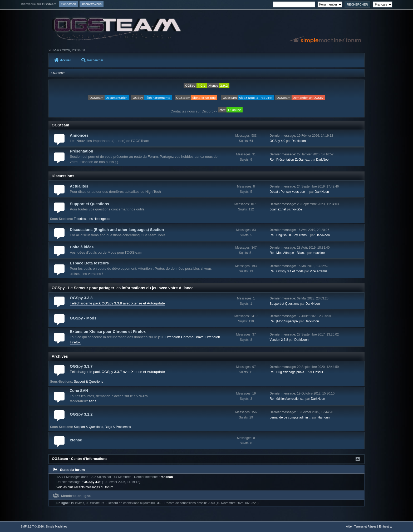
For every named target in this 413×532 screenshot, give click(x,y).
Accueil (63, 60)
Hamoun (324, 417)
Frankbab (166, 477)
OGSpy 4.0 (277, 141)
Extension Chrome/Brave (184, 337)
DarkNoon (299, 141)
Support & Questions (89, 382)
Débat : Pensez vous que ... (289, 192)
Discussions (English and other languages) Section (117, 230)
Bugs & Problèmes (118, 427)
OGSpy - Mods (83, 318)
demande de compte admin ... (291, 417)
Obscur (318, 372)
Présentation (82, 151)
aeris (93, 401)
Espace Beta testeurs (89, 263)
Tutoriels (80, 219)
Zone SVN (79, 391)
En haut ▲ (386, 526)
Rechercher (92, 60)
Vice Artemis (318, 271)
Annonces (79, 135)
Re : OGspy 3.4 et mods (287, 271)
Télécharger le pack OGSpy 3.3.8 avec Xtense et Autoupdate (117, 303)
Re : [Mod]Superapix (284, 321)
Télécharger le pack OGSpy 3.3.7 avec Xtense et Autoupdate (117, 372)
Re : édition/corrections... (287, 399)
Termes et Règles (365, 526)
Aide (349, 526)
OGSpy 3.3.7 (81, 366)
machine (319, 253)
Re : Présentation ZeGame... (290, 160)
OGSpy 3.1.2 (81, 414)
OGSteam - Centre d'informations (80, 459)
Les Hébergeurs (99, 219)
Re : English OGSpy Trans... (290, 235)
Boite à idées (82, 247)
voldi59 (297, 209)
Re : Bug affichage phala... (288, 372)
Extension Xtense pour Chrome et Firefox (108, 332)
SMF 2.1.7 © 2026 (32, 526)
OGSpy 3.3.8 (81, 298)
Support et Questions (89, 204)
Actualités (79, 186)
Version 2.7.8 (279, 340)
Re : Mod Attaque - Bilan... (288, 253)
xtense (76, 440)
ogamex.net (278, 209)
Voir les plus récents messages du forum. (85, 487)
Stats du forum (69, 470)
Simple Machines (56, 526)
